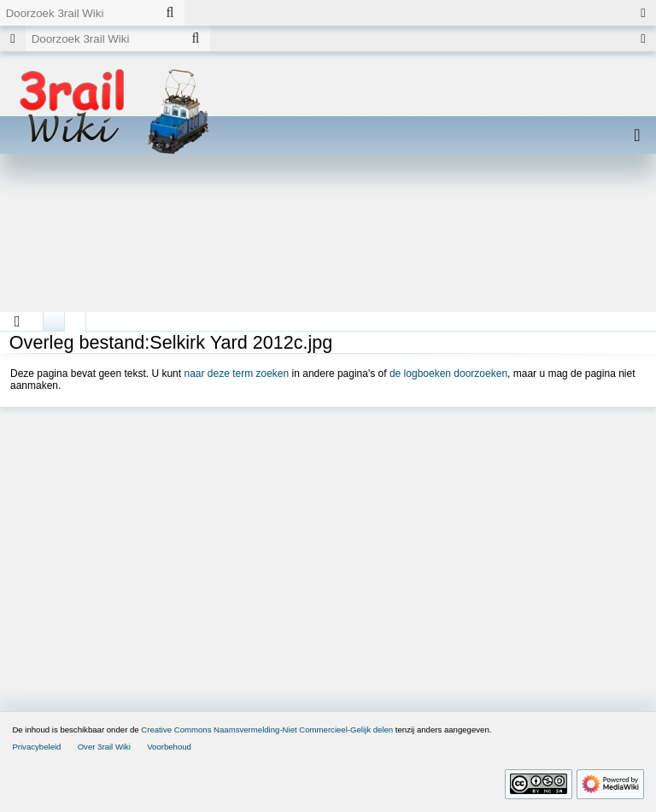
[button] (18, 321)
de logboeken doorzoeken (448, 374)
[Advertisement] (328, 239)
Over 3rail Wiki (104, 747)
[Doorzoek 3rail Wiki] (78, 13)
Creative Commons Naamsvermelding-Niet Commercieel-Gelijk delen (267, 730)
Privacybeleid (36, 747)
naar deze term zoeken (236, 374)
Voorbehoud (169, 747)
